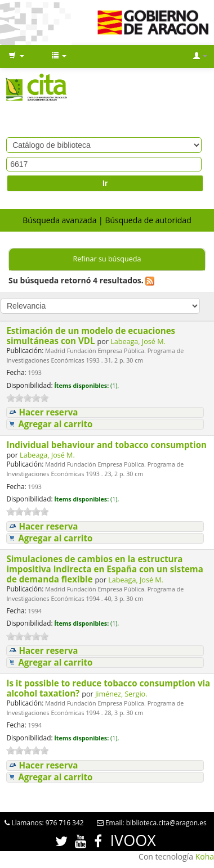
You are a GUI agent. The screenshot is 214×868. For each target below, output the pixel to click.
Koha (205, 856)
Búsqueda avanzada (59, 220)
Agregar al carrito (55, 424)
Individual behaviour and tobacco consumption (106, 445)
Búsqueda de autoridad (148, 220)
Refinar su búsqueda (107, 259)
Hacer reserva (48, 412)
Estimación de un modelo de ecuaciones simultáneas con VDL (91, 336)
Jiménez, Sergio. (121, 694)
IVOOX (133, 840)
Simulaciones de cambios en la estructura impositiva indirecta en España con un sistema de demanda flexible (104, 569)
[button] (16, 56)
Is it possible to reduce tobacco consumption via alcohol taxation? (108, 688)
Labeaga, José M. (138, 342)
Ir (105, 183)
